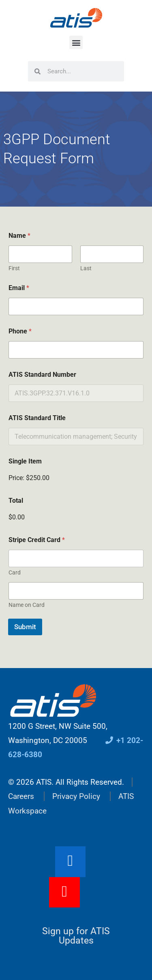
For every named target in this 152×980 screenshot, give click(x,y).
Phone (20, 331)
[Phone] (76, 350)
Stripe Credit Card (37, 540)
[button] (76, 42)
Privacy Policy (76, 796)
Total (16, 501)
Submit (25, 627)
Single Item (25, 461)
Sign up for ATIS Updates (76, 936)
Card (15, 572)
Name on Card (27, 605)
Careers (21, 796)
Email (19, 288)
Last (86, 268)
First (14, 268)
